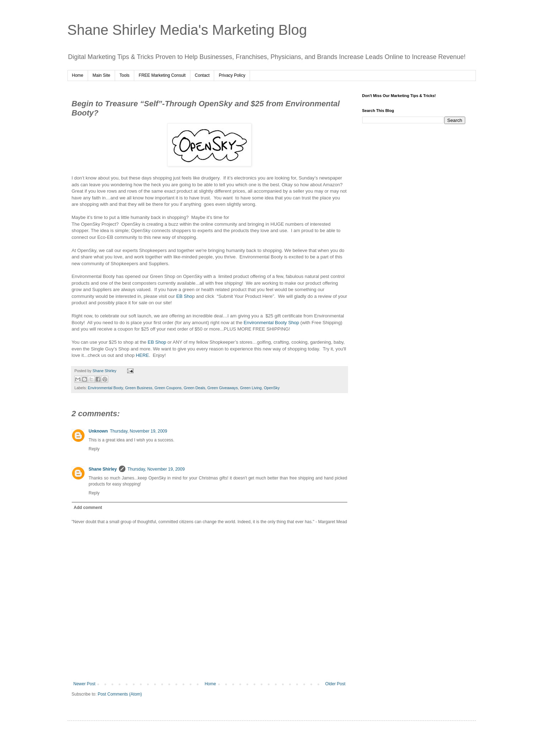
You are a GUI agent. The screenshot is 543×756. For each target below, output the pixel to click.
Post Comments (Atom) (120, 694)
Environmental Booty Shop (271, 323)
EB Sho (184, 296)
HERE (143, 355)
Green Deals (194, 388)
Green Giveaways (223, 388)
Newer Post (85, 684)
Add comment (88, 508)
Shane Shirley (103, 469)
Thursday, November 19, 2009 (139, 431)
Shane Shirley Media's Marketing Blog (187, 30)
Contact (202, 75)
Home (78, 75)
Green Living (251, 388)
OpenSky (272, 388)
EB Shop (157, 342)
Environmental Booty (105, 388)
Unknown (98, 431)
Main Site (102, 75)
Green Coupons (168, 388)
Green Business (139, 388)
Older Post (335, 684)
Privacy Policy (232, 75)
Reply (94, 449)
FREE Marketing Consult (162, 75)
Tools (125, 75)
